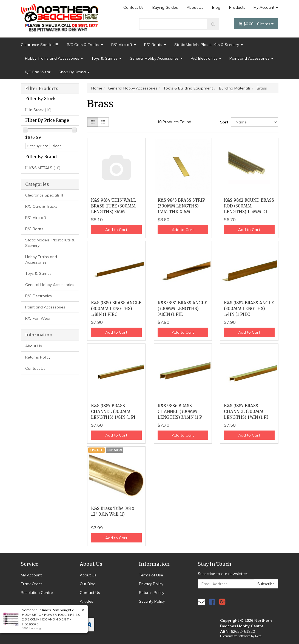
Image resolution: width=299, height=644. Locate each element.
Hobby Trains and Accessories (54, 58)
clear (57, 146)
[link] (212, 602)
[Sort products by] (255, 122)
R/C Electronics (206, 58)
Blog (216, 7)
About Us (195, 7)
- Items (256, 24)
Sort (223, 122)
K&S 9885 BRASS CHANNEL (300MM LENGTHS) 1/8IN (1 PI (113, 411)
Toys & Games (106, 58)
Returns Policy (38, 357)
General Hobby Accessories (156, 58)
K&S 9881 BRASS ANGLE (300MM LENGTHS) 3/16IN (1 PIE (182, 309)
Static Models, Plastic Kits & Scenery (209, 45)
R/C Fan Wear (38, 72)
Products (237, 7)
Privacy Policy (151, 584)
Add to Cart (116, 230)
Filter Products (42, 89)
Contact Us (133, 7)
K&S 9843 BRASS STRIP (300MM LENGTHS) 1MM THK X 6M (181, 206)
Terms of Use (151, 575)
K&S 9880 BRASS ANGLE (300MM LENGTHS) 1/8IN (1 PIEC (116, 309)
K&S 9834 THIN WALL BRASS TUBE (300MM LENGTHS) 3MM (113, 206)
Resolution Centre (37, 593)
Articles (86, 601)
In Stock (40, 110)
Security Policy (152, 601)
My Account (266, 7)
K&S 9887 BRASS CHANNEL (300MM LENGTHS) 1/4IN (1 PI (246, 411)
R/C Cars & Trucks (85, 45)
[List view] (103, 122)
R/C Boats (155, 45)
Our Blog (88, 584)
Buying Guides (165, 7)
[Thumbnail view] (93, 122)
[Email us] (201, 602)
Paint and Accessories (251, 58)
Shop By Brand (74, 72)
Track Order (32, 584)
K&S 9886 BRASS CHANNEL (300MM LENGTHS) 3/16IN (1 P (180, 411)
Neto (258, 636)
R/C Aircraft (124, 45)
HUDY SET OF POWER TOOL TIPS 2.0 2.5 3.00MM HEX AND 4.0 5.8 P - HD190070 (51, 619)
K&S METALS (45, 168)
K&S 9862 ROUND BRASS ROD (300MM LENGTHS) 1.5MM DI (249, 206)
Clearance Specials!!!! (40, 45)
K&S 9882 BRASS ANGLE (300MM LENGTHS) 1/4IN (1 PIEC (249, 309)
